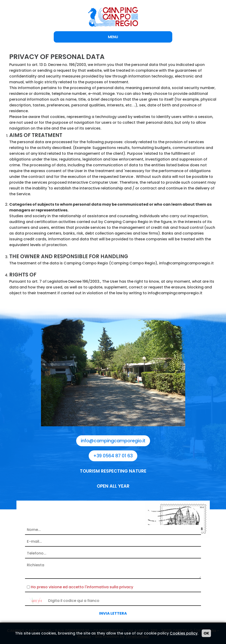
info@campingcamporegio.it (113, 441)
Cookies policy (184, 633)
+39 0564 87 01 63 (113, 456)
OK (206, 633)
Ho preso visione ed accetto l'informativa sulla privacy (82, 587)
